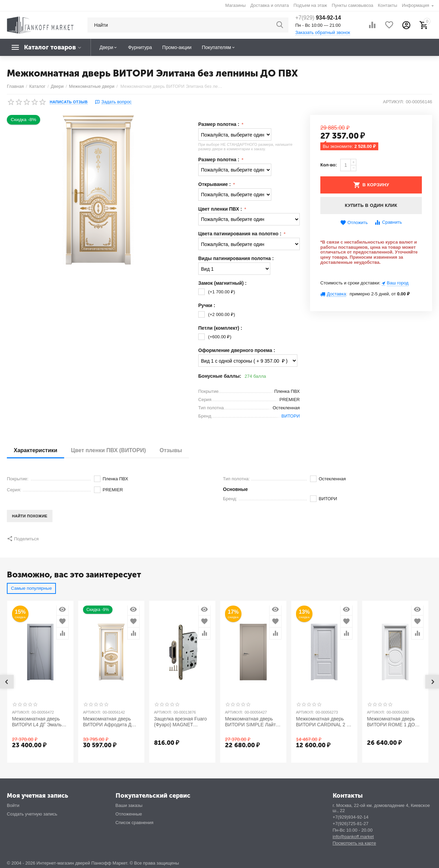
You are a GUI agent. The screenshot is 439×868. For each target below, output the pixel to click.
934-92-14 (318, 18)
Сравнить (388, 222)
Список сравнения (135, 823)
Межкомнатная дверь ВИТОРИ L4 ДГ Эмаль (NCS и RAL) (37, 722)
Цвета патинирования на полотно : (240, 234)
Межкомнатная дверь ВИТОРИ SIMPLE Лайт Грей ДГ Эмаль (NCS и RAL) (250, 722)
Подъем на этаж (310, 5)
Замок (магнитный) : (222, 283)
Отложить (354, 223)
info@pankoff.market (353, 837)
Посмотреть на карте (354, 843)
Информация (416, 5)
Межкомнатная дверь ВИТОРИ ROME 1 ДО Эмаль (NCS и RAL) (391, 722)
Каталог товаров (50, 47)
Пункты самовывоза (352, 5)
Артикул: (393, 102)
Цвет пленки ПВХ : (221, 209)
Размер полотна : (219, 124)
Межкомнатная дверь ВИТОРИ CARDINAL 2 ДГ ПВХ (324, 722)
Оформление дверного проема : (237, 350)
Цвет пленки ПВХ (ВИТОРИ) (108, 450)
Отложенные (129, 814)
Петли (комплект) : (220, 328)
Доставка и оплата (270, 5)
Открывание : (215, 184)
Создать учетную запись (32, 814)
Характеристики (35, 450)
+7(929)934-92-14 (351, 817)
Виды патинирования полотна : (236, 258)
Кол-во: (329, 165)
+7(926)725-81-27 (351, 824)
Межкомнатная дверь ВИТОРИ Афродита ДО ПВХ (109, 722)
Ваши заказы (129, 805)
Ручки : (207, 305)
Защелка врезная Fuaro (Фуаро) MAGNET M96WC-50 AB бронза (180, 722)
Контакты (388, 5)
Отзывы (171, 450)
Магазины (236, 5)
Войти (13, 805)
